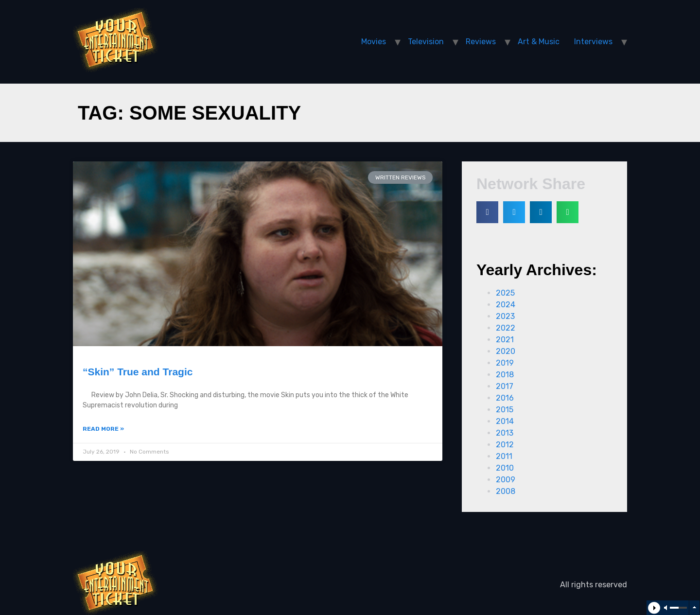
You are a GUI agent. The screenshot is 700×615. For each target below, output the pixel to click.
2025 (505, 293)
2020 (506, 351)
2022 (506, 328)
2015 (505, 410)
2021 (505, 340)
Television (426, 42)
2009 (506, 480)
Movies (374, 42)
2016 (505, 398)
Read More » (103, 429)
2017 (505, 386)
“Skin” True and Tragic (138, 372)
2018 (505, 375)
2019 (505, 363)
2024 (506, 305)
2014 (505, 421)
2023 (505, 316)
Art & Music (539, 42)
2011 (504, 456)
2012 (505, 445)
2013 (505, 433)
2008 (506, 491)
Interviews (593, 42)
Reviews (481, 42)
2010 (505, 468)
